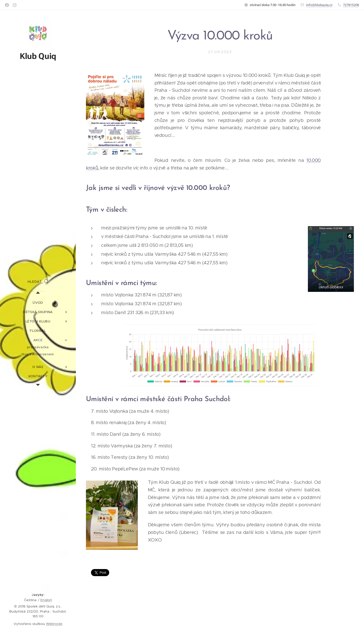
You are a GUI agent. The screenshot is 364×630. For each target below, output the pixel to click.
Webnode (54, 624)
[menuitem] (38, 303)
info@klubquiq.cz (319, 5)
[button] (38, 282)
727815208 (351, 5)
